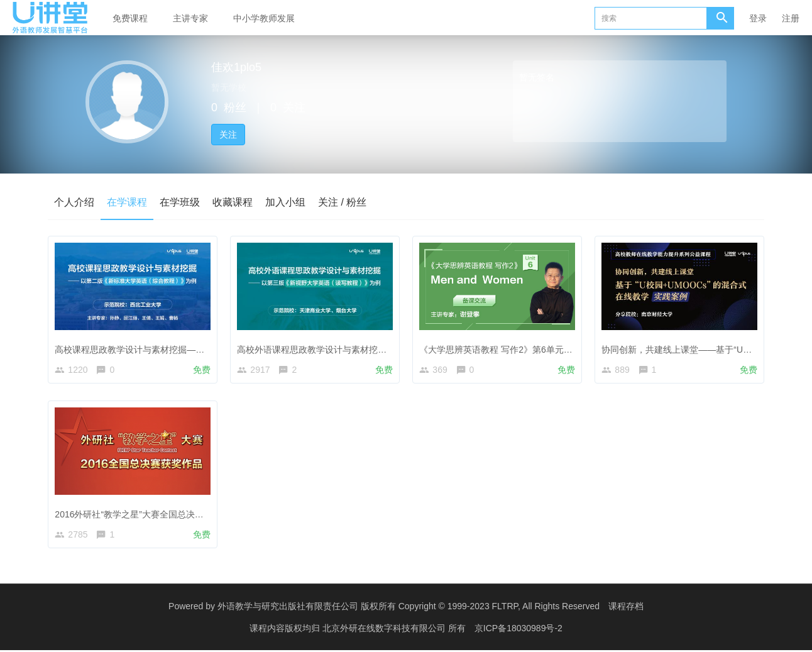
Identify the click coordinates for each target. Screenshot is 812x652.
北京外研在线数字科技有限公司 (385, 630)
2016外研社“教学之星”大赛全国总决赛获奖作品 (148, 514)
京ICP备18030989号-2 (518, 630)
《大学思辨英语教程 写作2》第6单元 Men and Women (527, 348)
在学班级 (180, 202)
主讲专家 (190, 18)
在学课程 (127, 202)
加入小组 (285, 202)
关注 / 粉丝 (342, 202)
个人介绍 (74, 202)
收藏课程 (233, 202)
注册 (791, 18)
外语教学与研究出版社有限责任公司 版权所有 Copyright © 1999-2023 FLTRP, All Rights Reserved (409, 608)
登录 (758, 18)
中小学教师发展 (264, 18)
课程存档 (626, 608)
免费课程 (130, 18)
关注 (228, 135)
